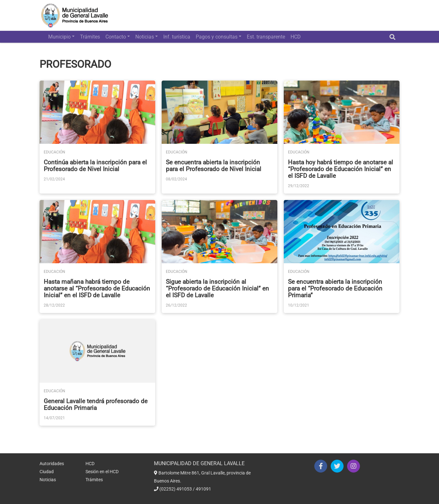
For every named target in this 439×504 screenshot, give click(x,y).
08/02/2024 (176, 179)
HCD (296, 37)
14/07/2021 (54, 418)
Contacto (116, 37)
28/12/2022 (54, 305)
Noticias (145, 37)
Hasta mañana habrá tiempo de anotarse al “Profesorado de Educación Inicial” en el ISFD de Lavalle (97, 288)
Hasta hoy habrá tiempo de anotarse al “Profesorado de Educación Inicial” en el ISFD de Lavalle (340, 169)
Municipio (59, 37)
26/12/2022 (176, 305)
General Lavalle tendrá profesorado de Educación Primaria (96, 404)
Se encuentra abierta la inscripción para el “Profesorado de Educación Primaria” (335, 288)
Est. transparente (266, 37)
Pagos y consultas (217, 37)
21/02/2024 (54, 179)
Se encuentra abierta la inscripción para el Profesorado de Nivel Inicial (214, 166)
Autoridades (52, 464)
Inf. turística (177, 37)
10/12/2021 (299, 305)
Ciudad (47, 472)
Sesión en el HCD (102, 472)
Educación (54, 152)
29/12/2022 (299, 186)
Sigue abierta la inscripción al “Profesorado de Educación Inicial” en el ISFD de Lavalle (217, 288)
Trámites (90, 37)
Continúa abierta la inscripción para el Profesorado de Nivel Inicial (95, 166)
